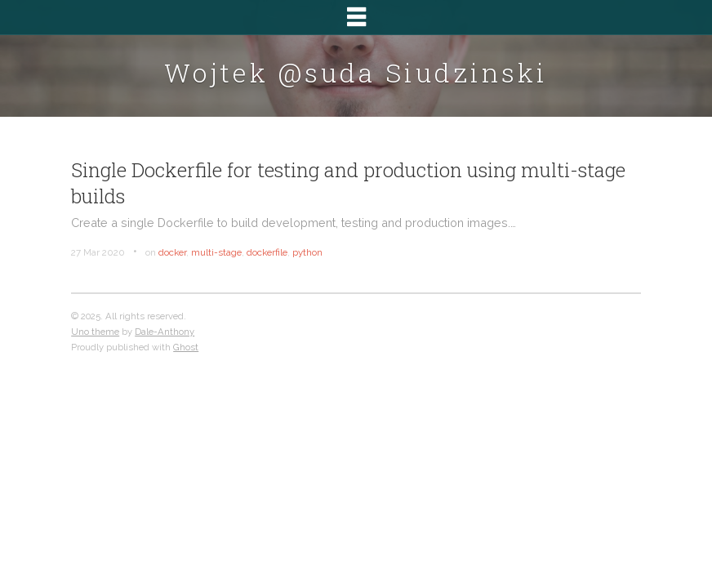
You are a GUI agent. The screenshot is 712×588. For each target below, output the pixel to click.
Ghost (186, 347)
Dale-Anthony (165, 332)
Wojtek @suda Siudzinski (356, 72)
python (307, 252)
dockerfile (267, 252)
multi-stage (216, 252)
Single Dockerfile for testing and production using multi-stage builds (348, 183)
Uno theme (95, 332)
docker (172, 252)
